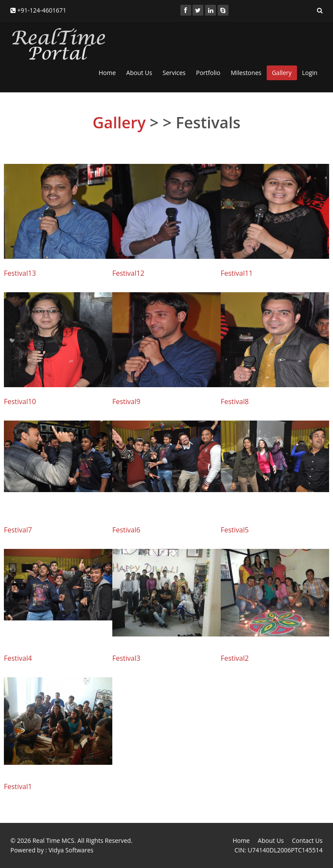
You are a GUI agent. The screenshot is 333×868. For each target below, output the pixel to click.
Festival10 (20, 401)
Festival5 (235, 530)
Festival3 (126, 658)
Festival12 (128, 273)
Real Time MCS (53, 840)
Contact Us (307, 840)
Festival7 (18, 530)
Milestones (246, 73)
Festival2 (235, 658)
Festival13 (20, 273)
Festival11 (237, 273)
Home (107, 73)
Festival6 (126, 530)
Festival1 (18, 786)
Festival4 (18, 658)
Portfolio (208, 73)
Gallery (282, 73)
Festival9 (126, 401)
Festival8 (235, 401)
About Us (139, 73)
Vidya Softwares (71, 850)
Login (310, 73)
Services (174, 73)
